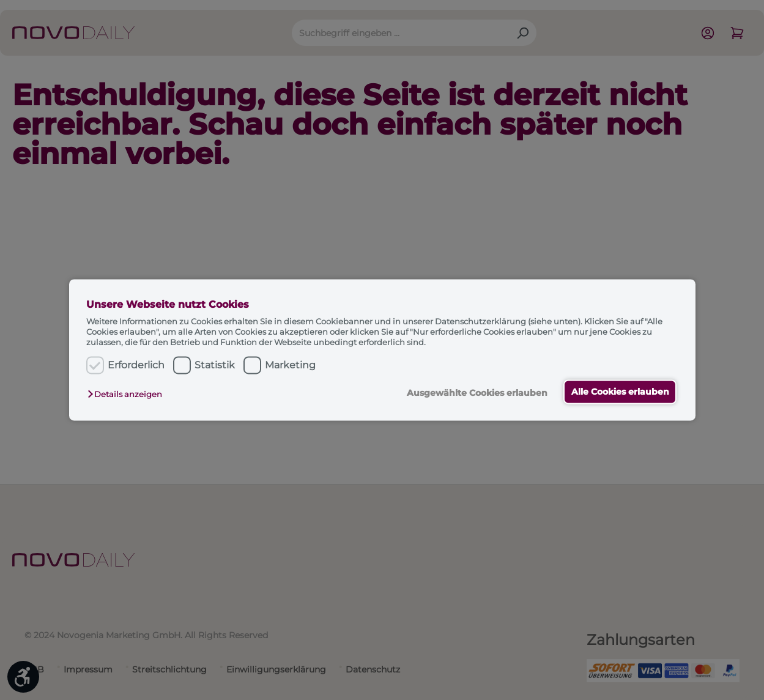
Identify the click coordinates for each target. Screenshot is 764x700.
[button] (128, 394)
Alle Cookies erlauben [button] (619, 392)
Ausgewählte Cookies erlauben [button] (475, 393)
